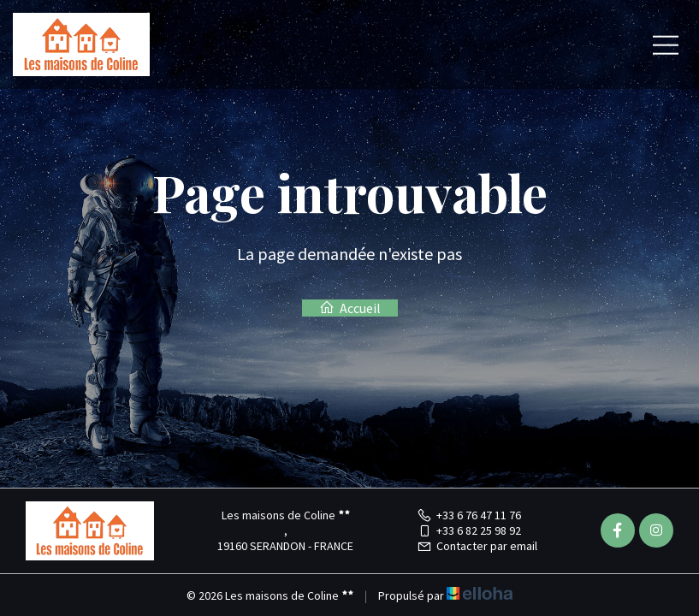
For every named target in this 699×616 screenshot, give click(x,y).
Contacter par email (477, 546)
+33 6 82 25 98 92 (469, 530)
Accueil (350, 308)
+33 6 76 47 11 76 (469, 515)
